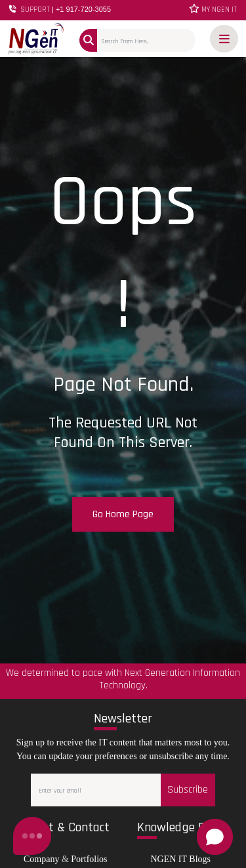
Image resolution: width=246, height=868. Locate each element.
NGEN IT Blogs (180, 859)
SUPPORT (60, 10)
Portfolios (89, 859)
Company (41, 859)
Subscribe (188, 790)
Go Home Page (123, 514)
